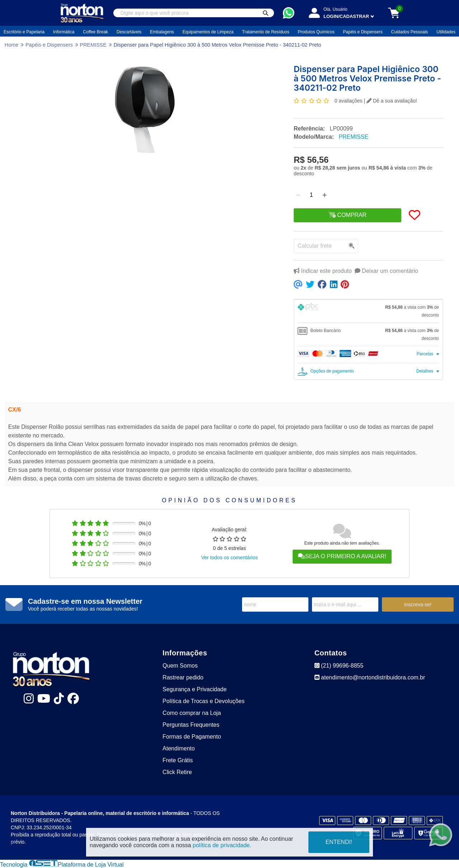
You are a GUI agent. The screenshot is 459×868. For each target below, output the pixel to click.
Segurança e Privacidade (195, 689)
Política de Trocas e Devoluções (204, 701)
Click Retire (177, 772)
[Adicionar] (325, 195)
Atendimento (179, 748)
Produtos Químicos (316, 32)
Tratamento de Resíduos (266, 32)
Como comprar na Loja (192, 713)
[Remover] (298, 195)
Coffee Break (95, 32)
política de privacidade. (222, 845)
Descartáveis (129, 32)
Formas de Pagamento (192, 737)
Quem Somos (180, 666)
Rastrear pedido (183, 677)
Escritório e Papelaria (24, 32)
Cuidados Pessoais (410, 32)
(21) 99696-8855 (339, 666)
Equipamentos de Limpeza (208, 32)
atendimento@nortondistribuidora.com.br (370, 677)
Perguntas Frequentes (191, 725)
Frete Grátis (178, 760)
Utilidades (446, 32)
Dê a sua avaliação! (392, 101)
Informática (64, 32)
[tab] (368, 311)
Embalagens (162, 32)
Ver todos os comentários (229, 558)
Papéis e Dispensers (363, 32)
